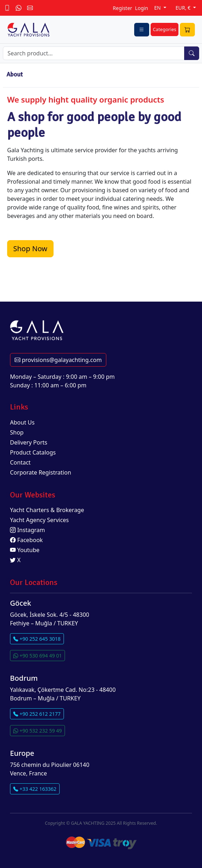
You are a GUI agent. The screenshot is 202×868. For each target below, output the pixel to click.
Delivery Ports (29, 442)
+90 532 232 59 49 (37, 731)
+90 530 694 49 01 (37, 656)
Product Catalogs (33, 452)
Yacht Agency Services (39, 520)
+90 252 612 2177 (37, 714)
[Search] (94, 53)
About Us (22, 422)
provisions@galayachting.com (58, 360)
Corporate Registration (41, 472)
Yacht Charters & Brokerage (47, 510)
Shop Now (30, 249)
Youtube (25, 550)
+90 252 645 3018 (37, 639)
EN (158, 8)
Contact (20, 462)
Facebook (26, 540)
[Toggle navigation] (142, 30)
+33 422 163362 (35, 789)
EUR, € (184, 8)
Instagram (27, 530)
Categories (165, 29)
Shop (17, 432)
